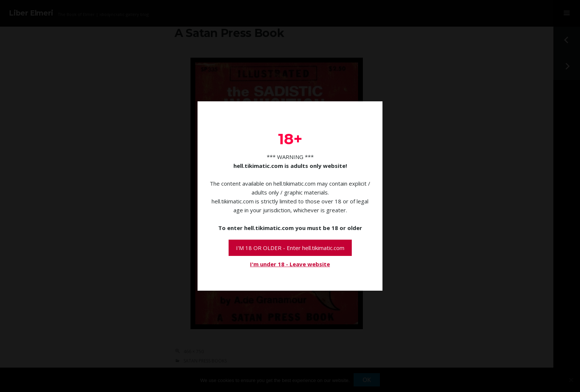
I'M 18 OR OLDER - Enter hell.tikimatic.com (290, 248)
